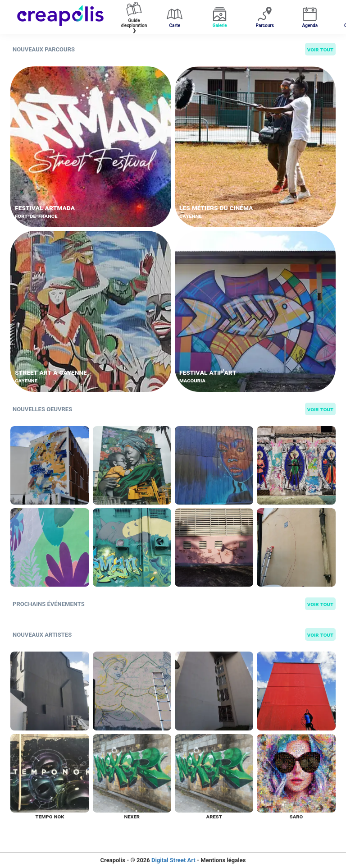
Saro (296, 816)
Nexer (132, 816)
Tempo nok (50, 816)
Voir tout (320, 49)
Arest (214, 816)
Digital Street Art (173, 860)
